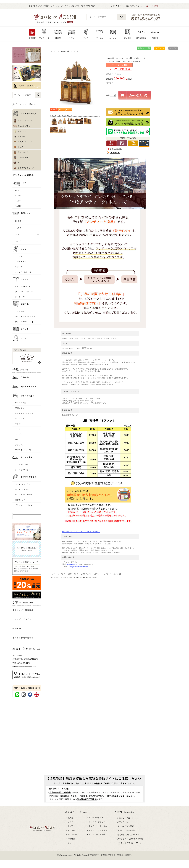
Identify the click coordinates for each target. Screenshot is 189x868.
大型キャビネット (118, 574)
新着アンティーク (72, 51)
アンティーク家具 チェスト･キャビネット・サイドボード (93, 574)
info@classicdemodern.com (79, 567)
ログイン (173, 48)
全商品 (63, 51)
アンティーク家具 (67, 574)
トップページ (55, 51)
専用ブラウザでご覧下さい (94, 837)
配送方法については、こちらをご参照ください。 (81, 532)
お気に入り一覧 (144, 48)
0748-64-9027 (72, 564)
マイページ (160, 48)
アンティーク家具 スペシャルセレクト (86, 577)
